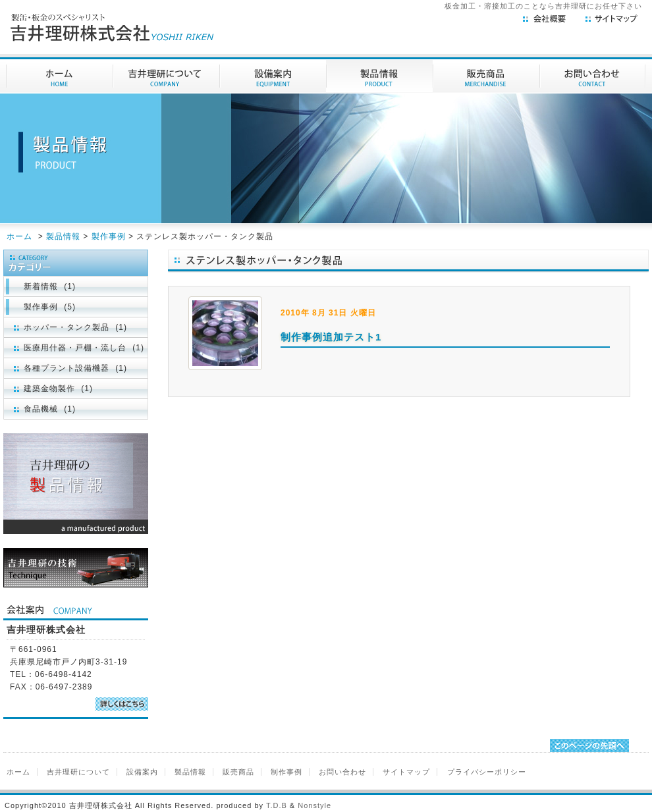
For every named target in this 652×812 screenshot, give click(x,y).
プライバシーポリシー (487, 772)
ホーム (19, 236)
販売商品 (238, 772)
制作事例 (286, 772)
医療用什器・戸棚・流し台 (75, 348)
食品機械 (41, 409)
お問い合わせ (342, 772)
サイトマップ (406, 772)
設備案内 (142, 772)
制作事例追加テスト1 (331, 337)
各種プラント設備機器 (67, 368)
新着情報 (41, 286)
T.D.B (277, 805)
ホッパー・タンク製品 (67, 327)
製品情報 (63, 236)
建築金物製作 (49, 389)
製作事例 (109, 236)
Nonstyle (314, 805)
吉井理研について (78, 772)
